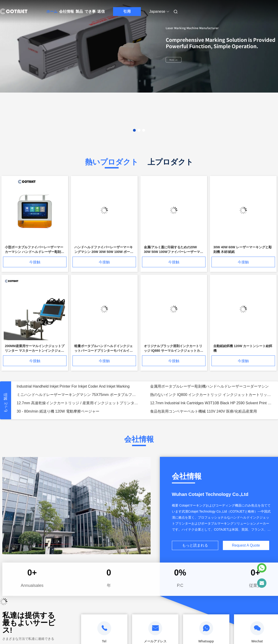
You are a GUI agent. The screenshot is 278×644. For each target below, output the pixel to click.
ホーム (52, 11)
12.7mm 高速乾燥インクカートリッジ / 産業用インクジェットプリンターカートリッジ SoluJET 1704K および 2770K (78, 403)
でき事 (90, 11)
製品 (79, 11)
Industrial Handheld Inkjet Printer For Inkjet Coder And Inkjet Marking (73, 386)
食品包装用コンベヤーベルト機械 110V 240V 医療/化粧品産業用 (204, 411)
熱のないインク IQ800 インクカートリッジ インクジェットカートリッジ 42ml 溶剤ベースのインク (211, 395)
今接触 (35, 262)
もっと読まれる (195, 545)
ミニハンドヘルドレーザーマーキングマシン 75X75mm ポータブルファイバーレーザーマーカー (78, 395)
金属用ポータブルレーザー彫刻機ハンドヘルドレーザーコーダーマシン (209, 386)
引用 (127, 11)
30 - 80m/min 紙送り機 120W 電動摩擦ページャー (58, 411)
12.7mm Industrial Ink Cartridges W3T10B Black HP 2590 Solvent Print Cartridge (211, 403)
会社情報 (66, 11)
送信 (101, 11)
